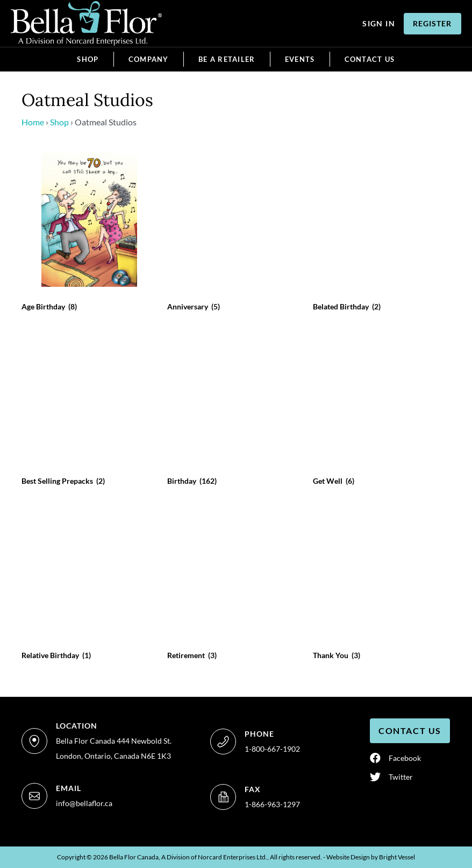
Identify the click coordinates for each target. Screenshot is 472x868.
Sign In (379, 23)
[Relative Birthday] (89, 584)
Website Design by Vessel (371, 857)
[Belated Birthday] (381, 235)
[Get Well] (381, 410)
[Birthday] (235, 410)
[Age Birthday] (89, 235)
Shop (59, 122)
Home (33, 122)
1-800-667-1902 (272, 749)
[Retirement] (235, 584)
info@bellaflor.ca (84, 803)
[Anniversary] (235, 235)
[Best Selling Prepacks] (89, 410)
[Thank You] (381, 584)
